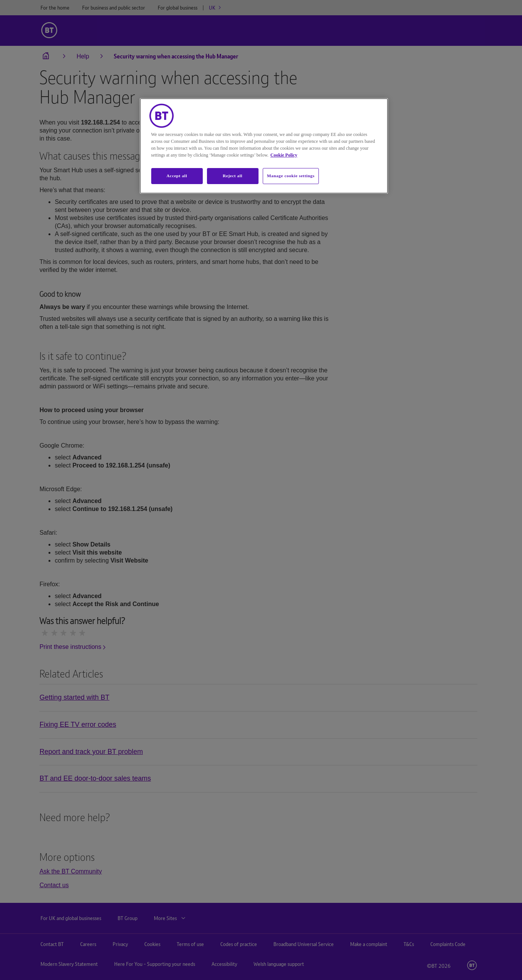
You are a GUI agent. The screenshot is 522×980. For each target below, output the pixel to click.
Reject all (232, 176)
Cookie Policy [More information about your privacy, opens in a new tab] (284, 155)
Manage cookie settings (291, 176)
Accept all (177, 176)
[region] (264, 146)
